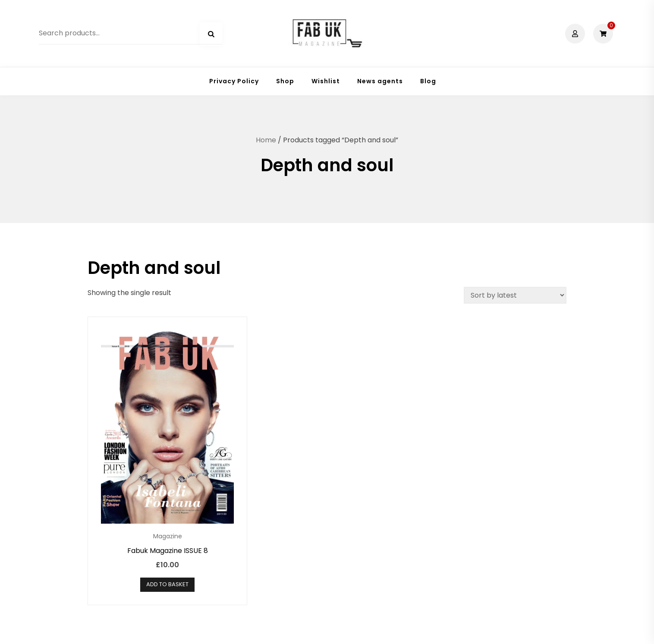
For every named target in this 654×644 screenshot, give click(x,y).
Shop (285, 81)
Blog (428, 81)
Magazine (168, 536)
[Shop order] (515, 295)
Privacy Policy (234, 81)
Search (211, 34)
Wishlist (326, 81)
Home (266, 140)
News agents (380, 81)
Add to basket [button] (167, 584)
